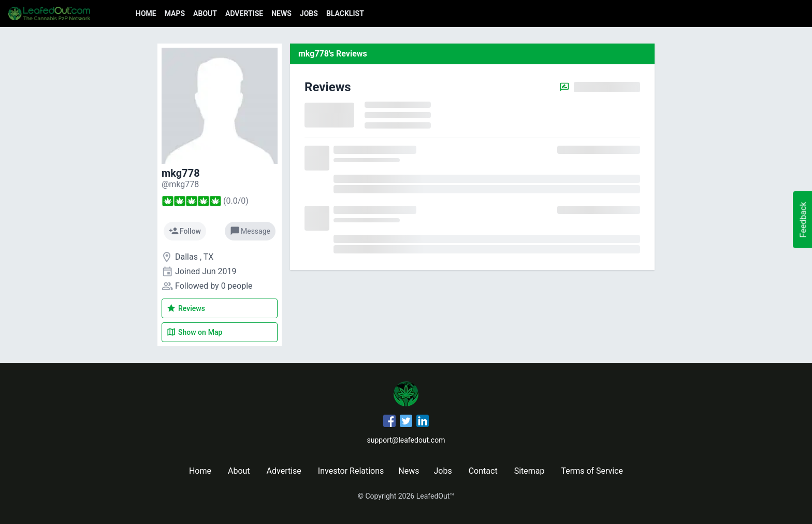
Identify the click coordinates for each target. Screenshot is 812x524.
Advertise (244, 13)
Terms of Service (592, 471)
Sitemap (530, 471)
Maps (175, 13)
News (281, 13)
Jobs (309, 13)
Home (146, 13)
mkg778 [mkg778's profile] (181, 173)
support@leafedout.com (406, 440)
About (205, 13)
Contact (483, 471)
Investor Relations (351, 471)
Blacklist (345, 13)
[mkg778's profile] (180, 184)
